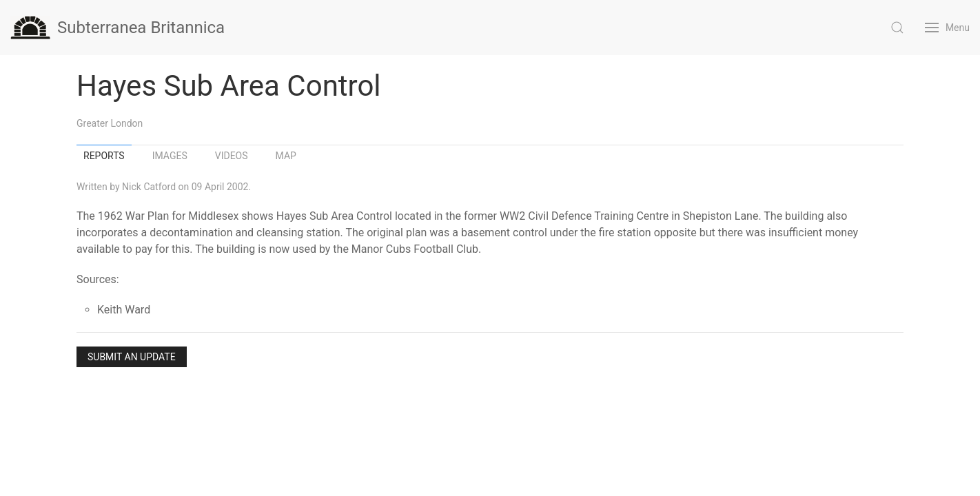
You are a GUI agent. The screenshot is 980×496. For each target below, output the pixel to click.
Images (170, 156)
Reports (104, 156)
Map (286, 156)
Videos (232, 156)
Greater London (110, 123)
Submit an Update (132, 357)
